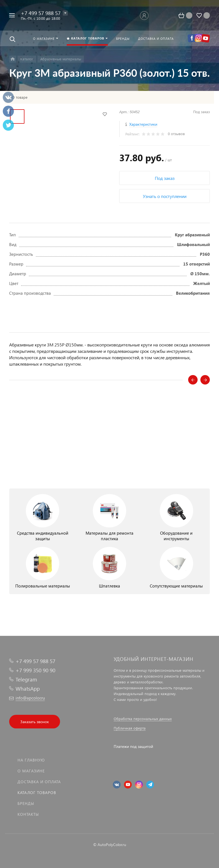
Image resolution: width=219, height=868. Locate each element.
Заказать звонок (35, 722)
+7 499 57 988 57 (41, 13)
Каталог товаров (37, 793)
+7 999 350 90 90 (35, 670)
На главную (31, 760)
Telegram (26, 679)
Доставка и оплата (39, 782)
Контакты (28, 814)
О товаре (20, 97)
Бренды (26, 803)
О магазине (31, 771)
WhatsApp (28, 689)
